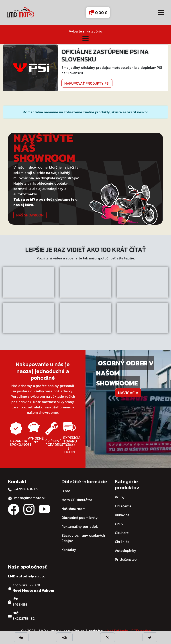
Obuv (119, 524)
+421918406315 (26, 489)
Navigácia (128, 393)
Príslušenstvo (126, 559)
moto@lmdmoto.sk (30, 498)
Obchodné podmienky (80, 518)
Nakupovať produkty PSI (87, 83)
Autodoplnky (126, 550)
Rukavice (122, 515)
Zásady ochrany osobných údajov (83, 538)
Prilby (120, 497)
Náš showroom (30, 215)
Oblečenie (123, 506)
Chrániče (122, 542)
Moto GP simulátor (77, 500)
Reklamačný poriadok (80, 526)
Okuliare (122, 533)
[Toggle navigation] (161, 13)
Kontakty (69, 550)
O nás (66, 491)
